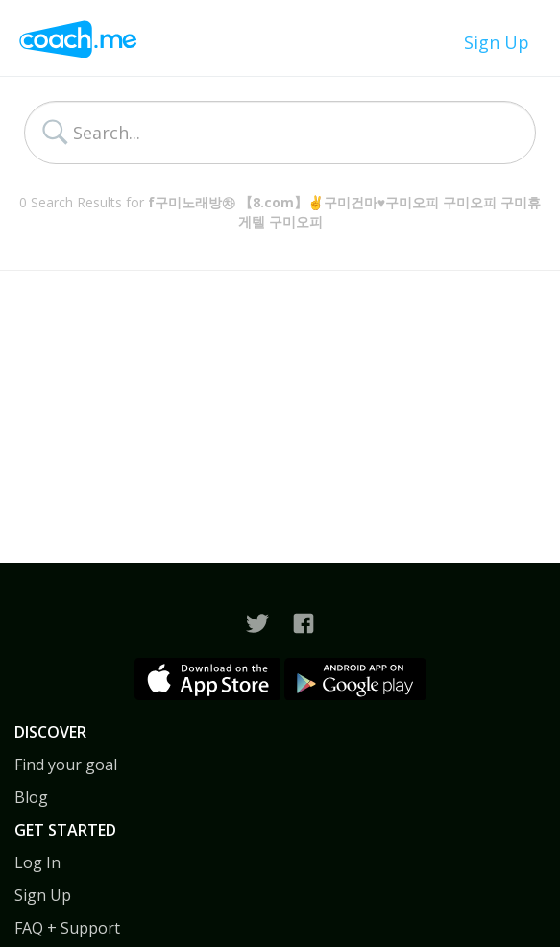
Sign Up (497, 42)
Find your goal (66, 765)
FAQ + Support (67, 928)
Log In (37, 862)
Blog (31, 797)
